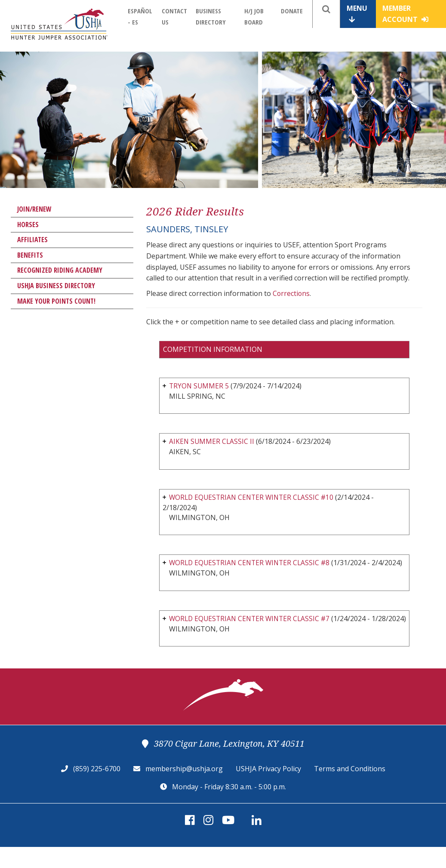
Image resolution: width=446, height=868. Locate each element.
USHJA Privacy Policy (268, 790)
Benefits (30, 255)
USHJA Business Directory (56, 286)
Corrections (292, 293)
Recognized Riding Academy (60, 270)
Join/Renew (34, 209)
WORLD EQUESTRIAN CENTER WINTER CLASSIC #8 (252, 564)
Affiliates (32, 240)
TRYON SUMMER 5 (200, 386)
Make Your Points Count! (56, 301)
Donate (292, 11)
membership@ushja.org (184, 790)
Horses (28, 225)
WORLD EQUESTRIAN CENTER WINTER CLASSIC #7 (252, 630)
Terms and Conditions (350, 790)
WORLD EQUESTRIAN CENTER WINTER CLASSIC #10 (254, 498)
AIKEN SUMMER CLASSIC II (212, 442)
